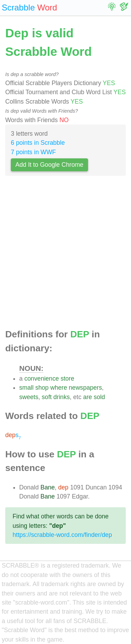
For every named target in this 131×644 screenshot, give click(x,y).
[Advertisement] (65, 254)
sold (99, 397)
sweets (29, 397)
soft (47, 397)
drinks (62, 397)
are (88, 397)
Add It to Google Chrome (49, 165)
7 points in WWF (33, 152)
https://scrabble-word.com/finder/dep (62, 535)
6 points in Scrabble (38, 143)
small (26, 388)
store (67, 379)
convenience (42, 379)
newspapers (85, 388)
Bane (48, 487)
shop (42, 388)
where (59, 388)
